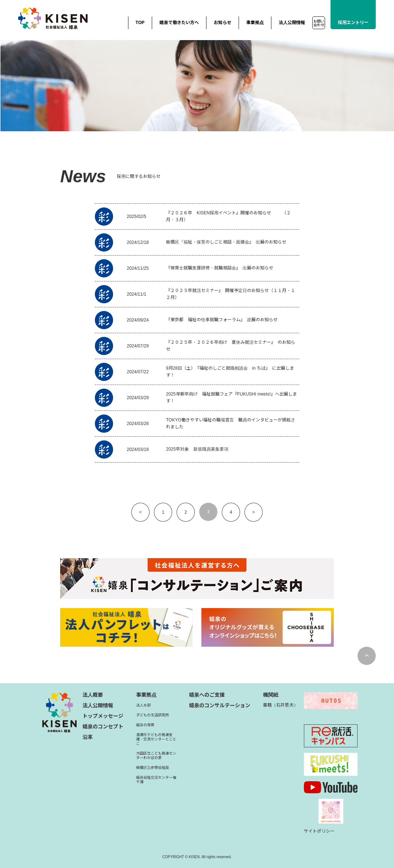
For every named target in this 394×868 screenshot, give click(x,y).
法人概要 (93, 695)
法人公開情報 (292, 23)
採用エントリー (353, 23)
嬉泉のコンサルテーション (220, 705)
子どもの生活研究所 (152, 715)
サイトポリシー (319, 831)
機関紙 (271, 695)
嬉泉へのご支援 (207, 695)
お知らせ (223, 23)
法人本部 (143, 705)
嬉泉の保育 (145, 725)
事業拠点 (255, 23)
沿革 (88, 737)
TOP (140, 23)
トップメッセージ (103, 716)
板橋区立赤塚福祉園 (152, 768)
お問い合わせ (319, 23)
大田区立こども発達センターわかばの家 (156, 756)
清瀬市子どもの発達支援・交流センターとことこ (156, 739)
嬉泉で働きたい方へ (179, 23)
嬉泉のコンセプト (103, 727)
